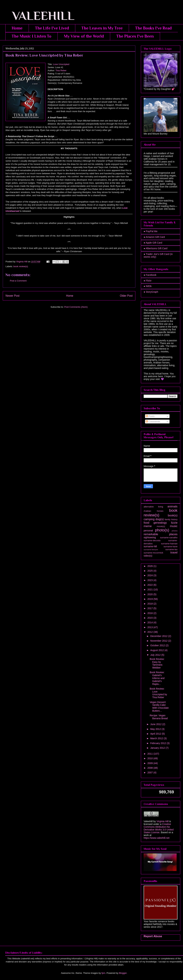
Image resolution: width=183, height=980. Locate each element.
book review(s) (21, 266)
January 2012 (158, 748)
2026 (150, 566)
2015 (150, 618)
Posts (150, 416)
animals (172, 506)
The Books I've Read (153, 28)
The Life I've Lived (52, 28)
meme (148, 526)
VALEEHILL (39, 16)
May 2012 (156, 729)
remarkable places (161, 534)
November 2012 (159, 641)
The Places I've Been (135, 36)
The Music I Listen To (32, 36)
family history (171, 519)
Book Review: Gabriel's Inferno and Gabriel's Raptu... (157, 678)
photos (175, 531)
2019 (150, 599)
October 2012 (158, 645)
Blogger (123, 973)
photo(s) (162, 530)
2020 (150, 594)
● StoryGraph (151, 292)
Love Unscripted (61, 64)
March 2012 (157, 738)
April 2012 (156, 734)
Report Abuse (153, 936)
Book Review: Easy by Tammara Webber (157, 663)
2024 (150, 575)
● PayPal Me (151, 231)
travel (174, 553)
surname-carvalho (169, 538)
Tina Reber (61, 70)
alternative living (153, 507)
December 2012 (159, 636)
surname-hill (150, 546)
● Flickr (148, 281)
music (174, 526)
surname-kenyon (151, 550)
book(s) (173, 515)
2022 (150, 585)
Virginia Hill (162, 821)
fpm (103, 973)
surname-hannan (169, 544)
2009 (150, 763)
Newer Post (13, 296)
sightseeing (150, 537)
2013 (150, 627)
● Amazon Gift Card (154, 237)
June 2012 (156, 724)
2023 (150, 580)
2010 (150, 758)
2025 (150, 571)
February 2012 (158, 743)
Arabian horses (153, 511)
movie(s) (161, 526)
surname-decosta (152, 541)
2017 (150, 608)
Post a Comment (18, 281)
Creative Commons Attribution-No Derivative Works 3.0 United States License (159, 828)
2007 (150, 773)
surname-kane (170, 547)
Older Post (126, 296)
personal (148, 531)
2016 (150, 613)
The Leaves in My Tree (102, 28)
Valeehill (148, 821)
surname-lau (171, 550)
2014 (150, 622)
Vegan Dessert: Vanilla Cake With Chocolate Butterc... (159, 706)
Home (17, 28)
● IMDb (148, 286)
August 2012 (157, 650)
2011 (150, 754)
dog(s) (160, 519)
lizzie (174, 523)
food (146, 523)
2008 (150, 768)
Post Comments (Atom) (76, 307)
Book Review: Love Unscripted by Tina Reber (158, 693)
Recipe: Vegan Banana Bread (159, 717)
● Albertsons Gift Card (156, 248)
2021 (150, 590)
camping (149, 519)
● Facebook (150, 275)
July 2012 (156, 655)
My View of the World (84, 36)
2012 (150, 632)
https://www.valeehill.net (156, 838)
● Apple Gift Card (153, 243)
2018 (150, 604)
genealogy (160, 523)
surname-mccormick (153, 553)
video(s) (148, 556)
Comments (153, 422)
